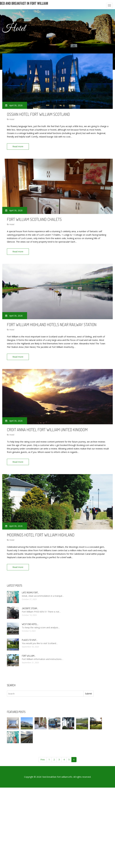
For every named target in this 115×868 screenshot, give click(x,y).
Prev (43, 760)
